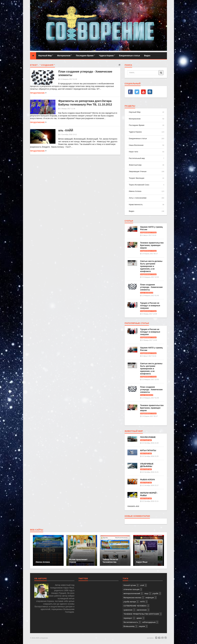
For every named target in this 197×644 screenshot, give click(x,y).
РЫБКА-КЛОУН (147, 480)
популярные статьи (137, 323)
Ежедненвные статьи (130, 56)
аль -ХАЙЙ (66, 130)
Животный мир (135, 165)
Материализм (64, 56)
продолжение (37, 93)
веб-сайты (37, 530)
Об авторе (41, 579)
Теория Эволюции (137, 178)
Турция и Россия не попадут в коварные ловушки (150, 306)
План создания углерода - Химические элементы (151, 287)
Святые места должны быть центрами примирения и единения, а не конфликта (151, 266)
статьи (129, 221)
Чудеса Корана (106, 56)
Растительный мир (137, 158)
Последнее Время (85, 56)
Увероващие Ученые (138, 171)
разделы (130, 106)
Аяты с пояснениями (138, 198)
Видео (147, 56)
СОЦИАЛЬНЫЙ (133, 84)
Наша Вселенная (136, 145)
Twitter (83, 579)
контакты (150, 638)
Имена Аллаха (135, 191)
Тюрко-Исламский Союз (139, 185)
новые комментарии (137, 516)
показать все (133, 506)
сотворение (44, 638)
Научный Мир (45, 56)
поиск (128, 65)
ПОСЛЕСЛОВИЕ (148, 437)
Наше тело (133, 152)
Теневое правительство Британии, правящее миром (152, 245)
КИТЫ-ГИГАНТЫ (148, 450)
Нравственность (136, 205)
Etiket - (42, 65)
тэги (125, 579)
